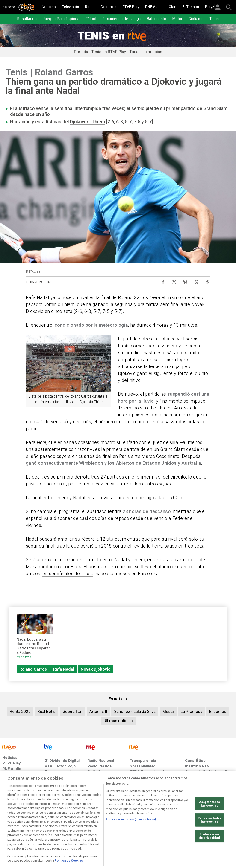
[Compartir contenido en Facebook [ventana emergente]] (163, 281)
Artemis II (98, 711)
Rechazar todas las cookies (209, 833)
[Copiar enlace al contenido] (207, 281)
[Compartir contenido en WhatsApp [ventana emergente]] (196, 281)
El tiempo (218, 711)
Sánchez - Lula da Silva (135, 711)
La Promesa (192, 711)
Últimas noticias (118, 721)
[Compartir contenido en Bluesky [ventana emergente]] (185, 281)
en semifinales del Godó (68, 574)
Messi (168, 711)
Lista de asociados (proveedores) (131, 833)
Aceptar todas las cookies (210, 817)
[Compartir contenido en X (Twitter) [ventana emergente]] (174, 281)
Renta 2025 (20, 711)
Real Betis (46, 711)
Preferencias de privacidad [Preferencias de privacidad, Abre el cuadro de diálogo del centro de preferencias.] (209, 849)
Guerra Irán (72, 711)
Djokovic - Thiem (87, 122)
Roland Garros (133, 297)
